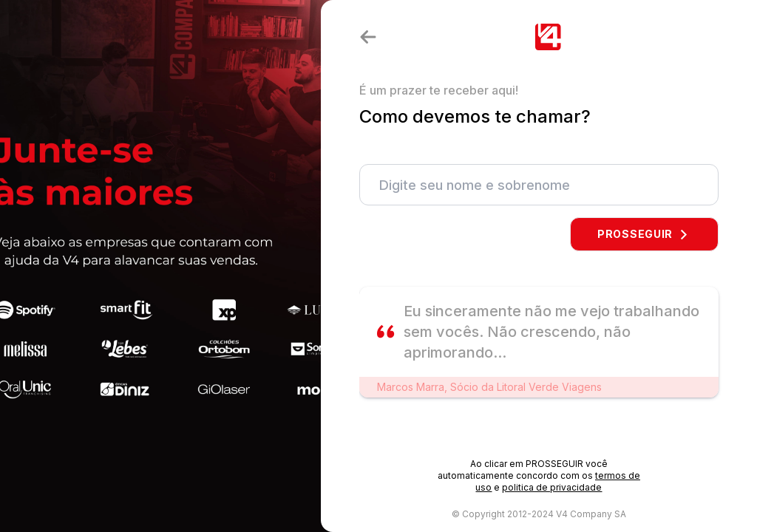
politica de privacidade (552, 487)
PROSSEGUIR (644, 234)
